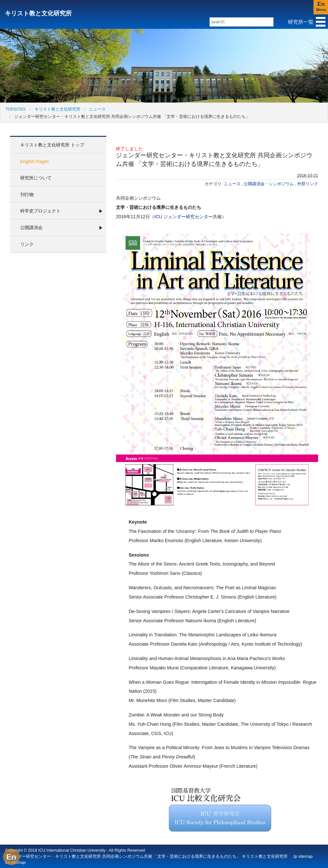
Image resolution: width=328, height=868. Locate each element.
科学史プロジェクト (40, 211)
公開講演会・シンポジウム (269, 184)
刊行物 (27, 194)
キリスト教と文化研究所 (38, 13)
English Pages (35, 161)
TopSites (16, 109)
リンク (27, 244)
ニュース (97, 109)
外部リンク (308, 184)
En (11, 857)
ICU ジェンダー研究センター (184, 217)
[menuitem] (16, 109)
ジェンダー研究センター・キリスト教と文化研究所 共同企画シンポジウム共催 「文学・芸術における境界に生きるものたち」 (132, 116)
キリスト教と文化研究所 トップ (52, 145)
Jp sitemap (303, 856)
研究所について (36, 178)
